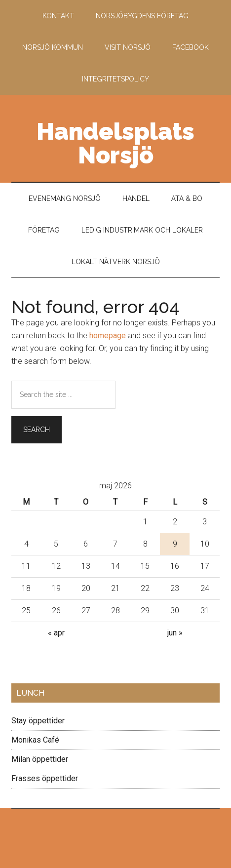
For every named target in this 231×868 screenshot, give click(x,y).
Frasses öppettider (45, 778)
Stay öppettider (38, 721)
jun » (175, 633)
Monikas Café (35, 740)
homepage (108, 335)
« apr (56, 633)
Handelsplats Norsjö (115, 143)
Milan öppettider (40, 759)
